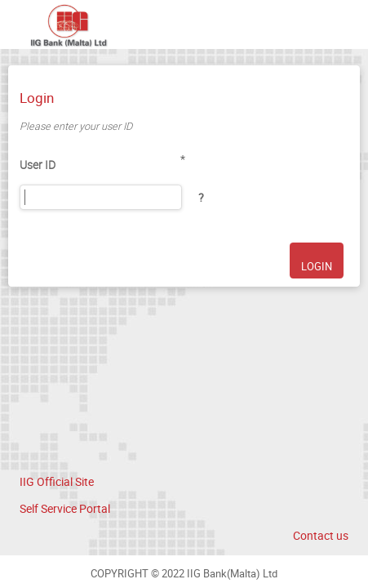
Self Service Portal (65, 508)
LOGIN (317, 267)
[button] (201, 198)
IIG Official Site (57, 481)
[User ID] (101, 197)
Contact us (321, 535)
